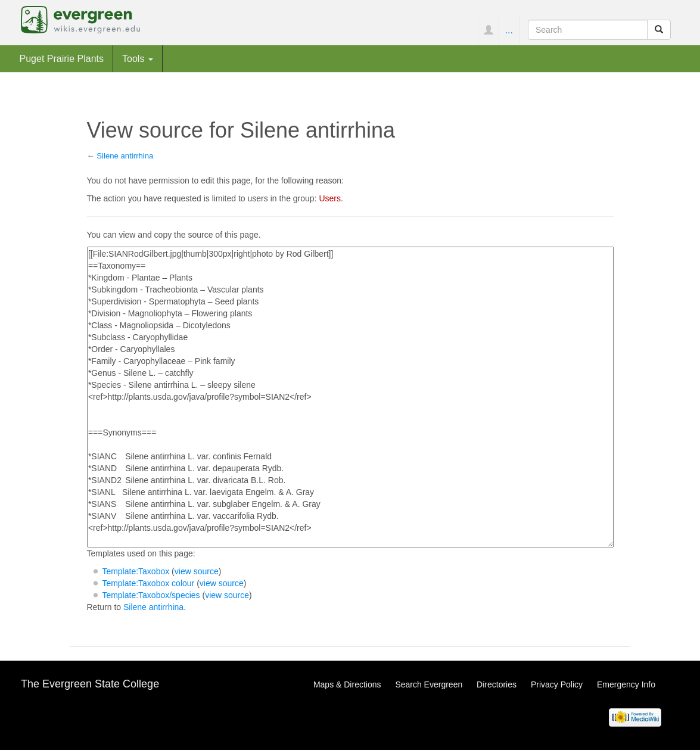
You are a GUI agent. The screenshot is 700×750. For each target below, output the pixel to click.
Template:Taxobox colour (148, 583)
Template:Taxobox (136, 571)
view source (197, 571)
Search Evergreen (429, 684)
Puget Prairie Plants (62, 58)
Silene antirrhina (125, 156)
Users (330, 198)
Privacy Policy (557, 684)
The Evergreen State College (90, 684)
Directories (497, 684)
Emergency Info (626, 684)
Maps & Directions (347, 684)
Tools (138, 58)
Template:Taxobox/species (151, 595)
